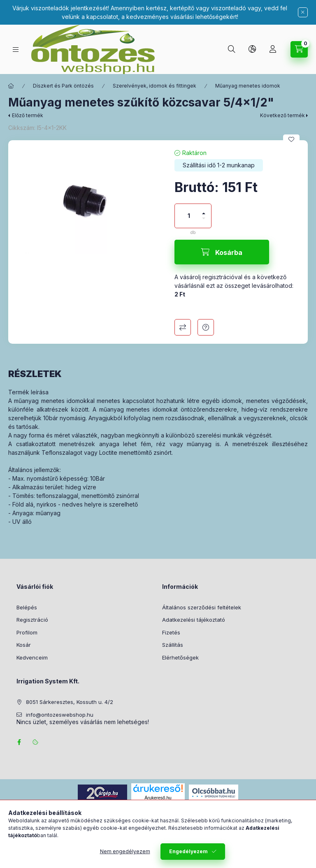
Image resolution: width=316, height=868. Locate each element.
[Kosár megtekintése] (299, 49)
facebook (19, 742)
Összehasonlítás (183, 327)
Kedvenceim (32, 657)
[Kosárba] (222, 252)
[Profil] (273, 49)
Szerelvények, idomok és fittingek (155, 86)
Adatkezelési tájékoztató (194, 620)
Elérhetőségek (180, 657)
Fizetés (171, 632)
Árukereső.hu (158, 798)
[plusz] (204, 210)
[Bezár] (303, 12)
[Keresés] (232, 49)
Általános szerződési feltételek (202, 607)
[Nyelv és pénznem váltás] (252, 49)
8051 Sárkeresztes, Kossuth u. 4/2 (70, 702)
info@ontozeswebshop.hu (60, 715)
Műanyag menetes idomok (248, 86)
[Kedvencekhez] (291, 139)
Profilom (27, 632)
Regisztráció (32, 620)
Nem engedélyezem (125, 851)
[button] (87, 201)
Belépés (27, 607)
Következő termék (282, 115)
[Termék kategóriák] (16, 50)
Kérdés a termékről (206, 327)
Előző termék (28, 115)
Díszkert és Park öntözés (63, 86)
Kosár (24, 645)
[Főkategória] (11, 86)
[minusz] (204, 222)
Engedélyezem (188, 851)
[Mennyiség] (189, 216)
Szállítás (173, 645)
